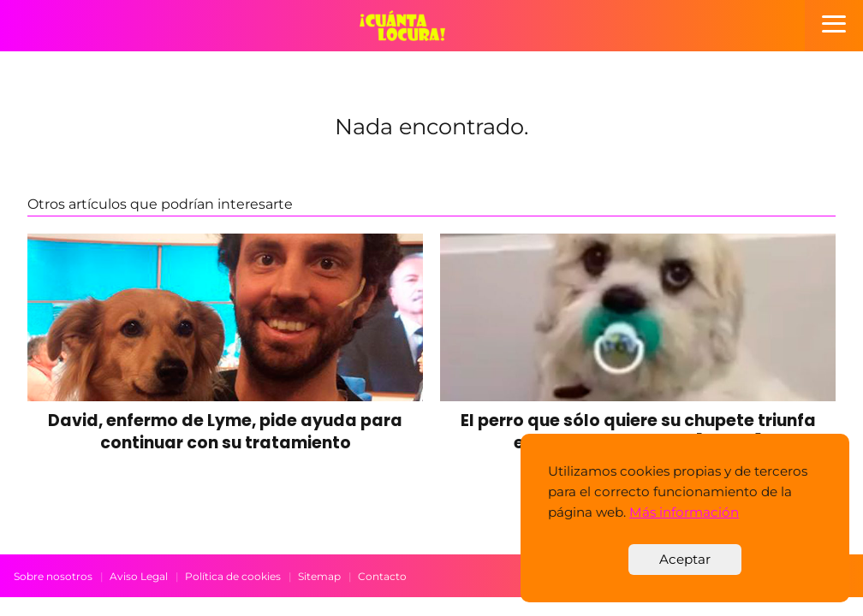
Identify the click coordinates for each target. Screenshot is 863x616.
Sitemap (319, 576)
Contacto (382, 576)
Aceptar (685, 559)
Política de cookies (233, 576)
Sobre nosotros (53, 576)
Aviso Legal (139, 576)
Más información (684, 512)
